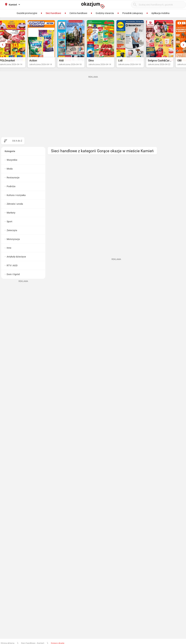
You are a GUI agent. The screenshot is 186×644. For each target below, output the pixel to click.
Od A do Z (17, 144)
